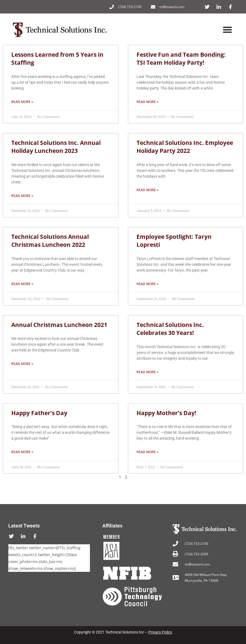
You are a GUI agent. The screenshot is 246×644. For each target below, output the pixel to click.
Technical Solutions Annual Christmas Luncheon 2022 (50, 241)
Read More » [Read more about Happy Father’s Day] (22, 452)
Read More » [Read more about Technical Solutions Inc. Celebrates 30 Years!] (148, 372)
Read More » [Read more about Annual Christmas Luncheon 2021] (22, 364)
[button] (228, 30)
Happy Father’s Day (39, 413)
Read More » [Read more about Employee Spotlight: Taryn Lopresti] (148, 284)
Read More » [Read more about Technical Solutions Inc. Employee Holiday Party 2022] (148, 190)
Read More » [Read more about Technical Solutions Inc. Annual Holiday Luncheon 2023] (22, 196)
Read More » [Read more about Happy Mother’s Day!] (148, 452)
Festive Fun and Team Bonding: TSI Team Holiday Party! (181, 59)
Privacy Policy (160, 632)
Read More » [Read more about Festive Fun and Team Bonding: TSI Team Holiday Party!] (148, 102)
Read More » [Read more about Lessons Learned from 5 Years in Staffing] (22, 102)
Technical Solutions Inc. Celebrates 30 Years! (170, 329)
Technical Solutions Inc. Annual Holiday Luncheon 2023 (56, 147)
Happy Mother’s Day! (166, 413)
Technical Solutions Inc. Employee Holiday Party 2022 (185, 147)
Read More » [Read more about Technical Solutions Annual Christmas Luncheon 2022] (22, 284)
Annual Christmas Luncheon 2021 (59, 325)
